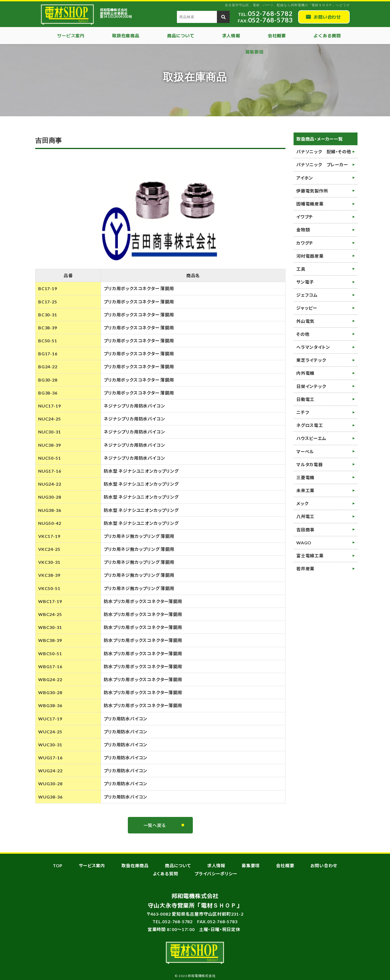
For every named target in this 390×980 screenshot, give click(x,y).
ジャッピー (307, 308)
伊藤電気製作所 (312, 191)
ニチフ (303, 412)
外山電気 (305, 321)
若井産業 (305, 569)
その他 (303, 334)
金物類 (303, 230)
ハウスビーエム (311, 438)
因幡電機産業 (310, 204)
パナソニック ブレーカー (322, 165)
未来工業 (305, 490)
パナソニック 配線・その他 (324, 152)
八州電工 (305, 516)
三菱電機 (305, 477)
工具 (301, 269)
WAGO (304, 543)
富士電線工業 (310, 556)
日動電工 (305, 399)
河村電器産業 (310, 256)
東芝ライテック (311, 360)
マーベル (305, 451)
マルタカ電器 (310, 464)
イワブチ (305, 217)
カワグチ (305, 243)
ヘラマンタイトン (313, 347)
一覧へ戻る (155, 825)
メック (302, 503)
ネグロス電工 (310, 425)
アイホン (305, 178)
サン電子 (305, 282)
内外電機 (305, 373)
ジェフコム (307, 295)
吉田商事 (305, 530)
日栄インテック (311, 386)
